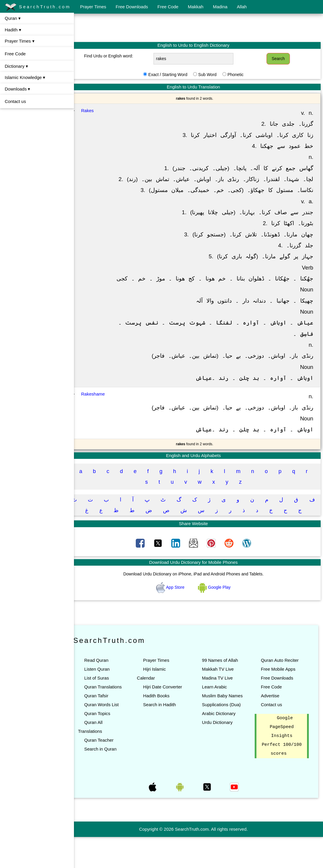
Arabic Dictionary (224, 744)
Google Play (219, 609)
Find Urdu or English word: (117, 56)
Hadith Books (164, 718)
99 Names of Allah (225, 682)
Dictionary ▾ (16, 66)
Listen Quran (107, 691)
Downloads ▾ (17, 89)
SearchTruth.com (38, 7)
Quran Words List (112, 727)
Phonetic (240, 75)
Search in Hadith (167, 727)
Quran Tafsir (106, 718)
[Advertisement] (198, 28)
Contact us (15, 101)
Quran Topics (107, 736)
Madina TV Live (222, 700)
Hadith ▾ (13, 30)
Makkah (196, 7)
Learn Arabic (219, 709)
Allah (242, 7)
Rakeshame (103, 416)
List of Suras (107, 700)
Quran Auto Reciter (282, 682)
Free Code (168, 7)
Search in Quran (110, 771)
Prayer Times (93, 7)
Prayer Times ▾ (20, 41)
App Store (176, 609)
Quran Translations (113, 709)
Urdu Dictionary (222, 753)
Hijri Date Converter (170, 709)
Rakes (98, 110)
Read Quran (106, 682)
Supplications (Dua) (226, 736)
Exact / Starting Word (173, 75)
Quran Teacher (109, 762)
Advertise (273, 718)
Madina (220, 7)
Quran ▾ (13, 18)
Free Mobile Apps (281, 691)
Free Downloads (132, 7)
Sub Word (212, 75)
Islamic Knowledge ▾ (25, 77)
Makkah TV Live (223, 691)
